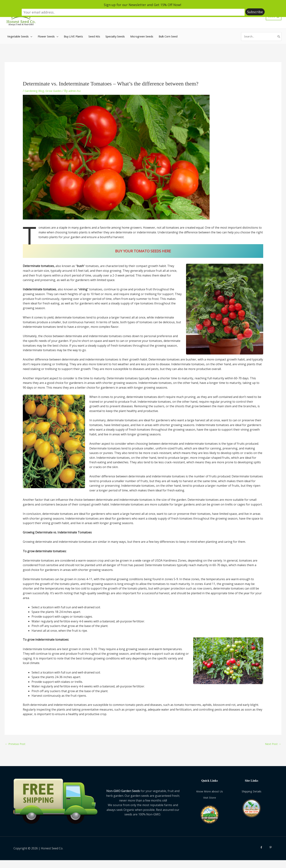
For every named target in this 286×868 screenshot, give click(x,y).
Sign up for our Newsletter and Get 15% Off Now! (110, 5)
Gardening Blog (35, 102)
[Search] (279, 49)
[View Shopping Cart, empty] (273, 23)
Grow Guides (56, 102)
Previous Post (16, 755)
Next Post (273, 755)
